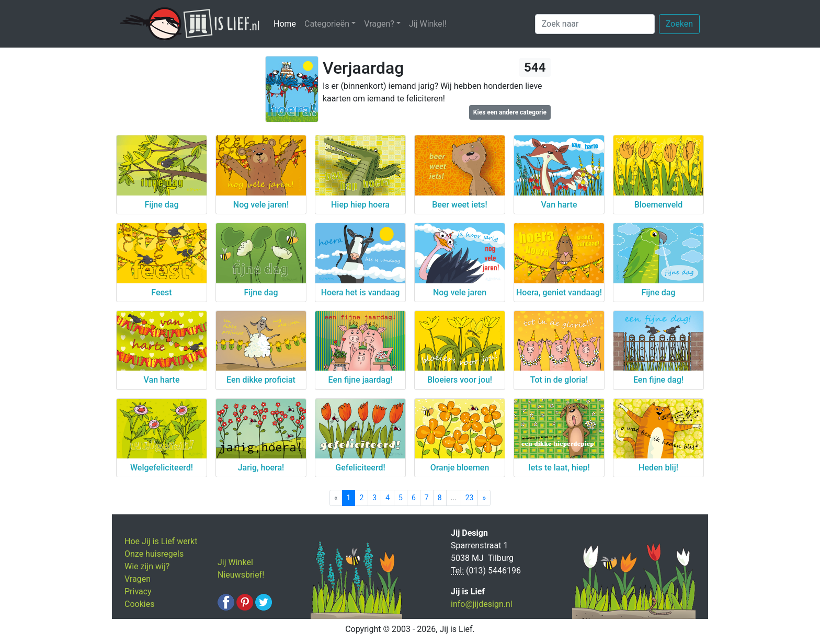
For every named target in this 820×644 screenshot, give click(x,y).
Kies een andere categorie (510, 112)
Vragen (138, 579)
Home (287, 23)
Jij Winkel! (428, 24)
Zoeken (679, 24)
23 (470, 498)
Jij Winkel (235, 562)
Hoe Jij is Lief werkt (161, 541)
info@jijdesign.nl (482, 604)
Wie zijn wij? (147, 566)
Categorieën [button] (327, 24)
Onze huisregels (154, 554)
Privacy (138, 591)
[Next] (484, 498)
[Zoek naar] (595, 24)
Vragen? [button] (379, 24)
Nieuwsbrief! (241, 575)
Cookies (139, 604)
